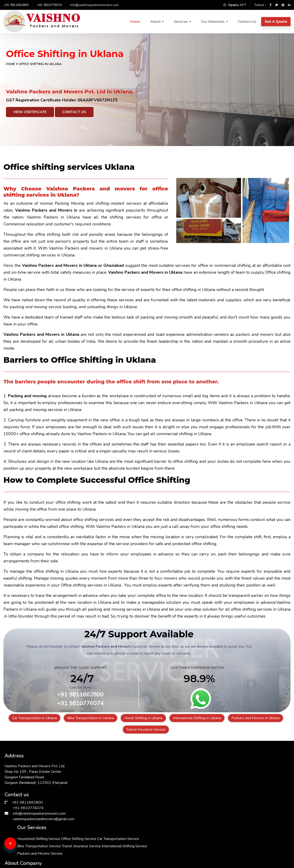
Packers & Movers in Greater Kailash (35, 847)
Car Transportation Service (139, 780)
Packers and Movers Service (141, 809)
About (155, 22)
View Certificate (30, 112)
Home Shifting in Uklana (143, 718)
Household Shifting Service (140, 765)
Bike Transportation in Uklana (90, 718)
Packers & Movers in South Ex (242, 847)
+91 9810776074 (49, 5)
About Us (203, 764)
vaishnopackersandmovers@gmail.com (44, 817)
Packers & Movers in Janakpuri (171, 853)
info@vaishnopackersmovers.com (94, 5)
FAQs (200, 785)
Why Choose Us (209, 778)
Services (181, 22)
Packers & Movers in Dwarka (99, 836)
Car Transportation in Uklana (34, 718)
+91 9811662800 (16, 5)
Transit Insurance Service (146, 730)
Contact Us (247, 22)
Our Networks (213, 22)
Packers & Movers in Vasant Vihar (174, 836)
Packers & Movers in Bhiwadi (99, 853)
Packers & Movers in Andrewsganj (174, 831)
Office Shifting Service (136, 772)
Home (135, 22)
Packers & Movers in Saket (239, 836)
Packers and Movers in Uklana (256, 718)
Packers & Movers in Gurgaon (170, 847)
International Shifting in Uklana (197, 718)
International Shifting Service (141, 802)
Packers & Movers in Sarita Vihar (102, 842)
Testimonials (205, 793)
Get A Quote (276, 22)
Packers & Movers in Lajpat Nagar (245, 853)
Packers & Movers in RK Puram (30, 831)
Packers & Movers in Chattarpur (172, 842)
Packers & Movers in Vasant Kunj (244, 842)
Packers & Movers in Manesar (29, 842)
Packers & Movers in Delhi (27, 853)
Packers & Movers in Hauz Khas (102, 831)
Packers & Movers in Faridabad (30, 836)
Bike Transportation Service (140, 787)
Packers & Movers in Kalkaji (98, 847)
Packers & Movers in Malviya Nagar (246, 831)
